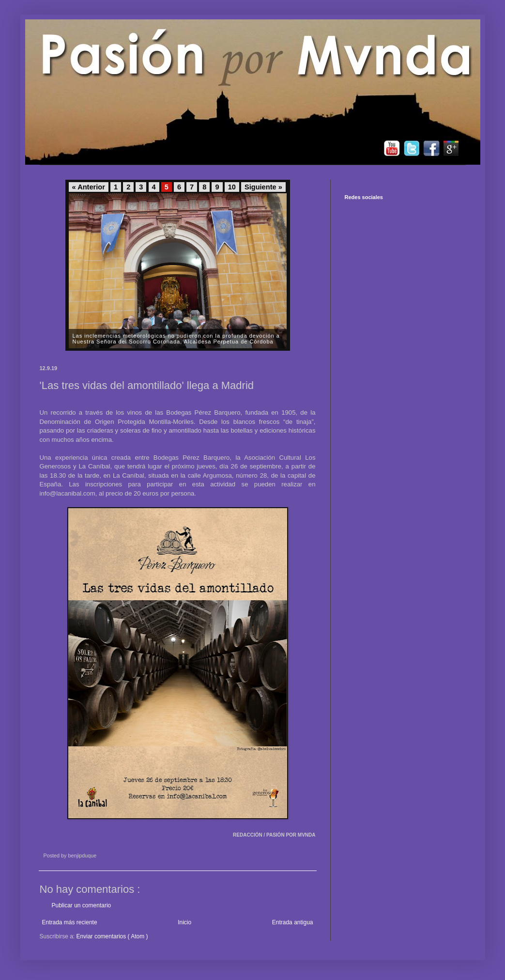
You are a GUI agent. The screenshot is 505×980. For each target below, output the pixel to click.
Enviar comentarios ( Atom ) (112, 936)
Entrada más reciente (70, 922)
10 (232, 187)
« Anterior (89, 187)
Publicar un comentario (82, 905)
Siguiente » (263, 187)
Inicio (184, 922)
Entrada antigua (293, 922)
